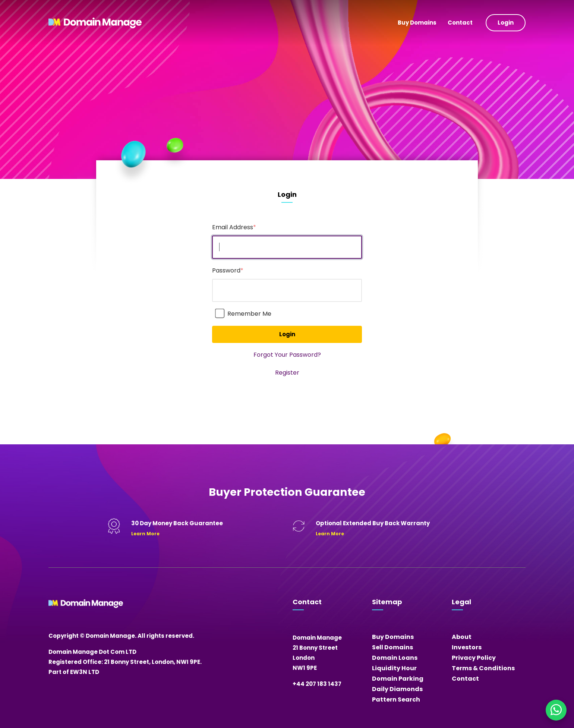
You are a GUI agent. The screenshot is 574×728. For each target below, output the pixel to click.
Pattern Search (396, 699)
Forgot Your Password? (287, 355)
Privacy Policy (474, 658)
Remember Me (249, 314)
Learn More (145, 534)
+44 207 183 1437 (317, 684)
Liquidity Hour (394, 668)
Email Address (234, 227)
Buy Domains (417, 23)
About (462, 637)
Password (228, 270)
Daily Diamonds (397, 689)
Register (287, 373)
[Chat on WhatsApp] (556, 710)
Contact (460, 23)
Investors (467, 647)
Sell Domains (392, 647)
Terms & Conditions (483, 668)
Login (506, 23)
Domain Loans (395, 658)
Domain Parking (398, 679)
